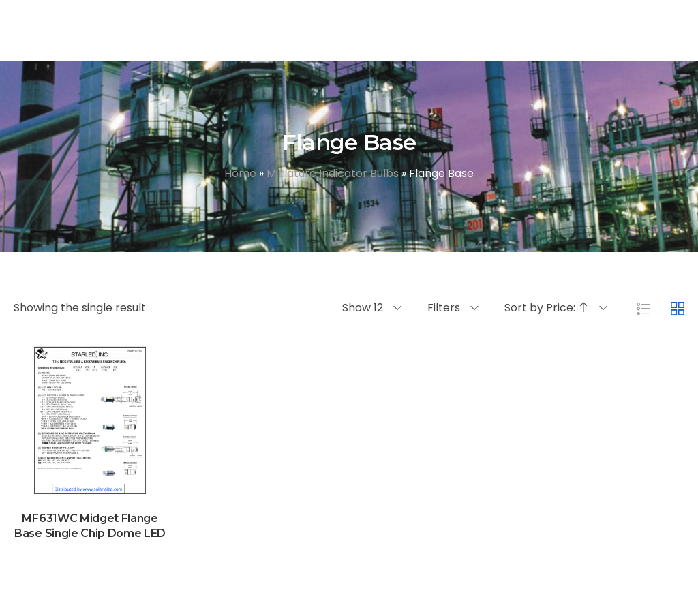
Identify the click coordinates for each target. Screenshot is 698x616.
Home (240, 173)
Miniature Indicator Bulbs (333, 173)
